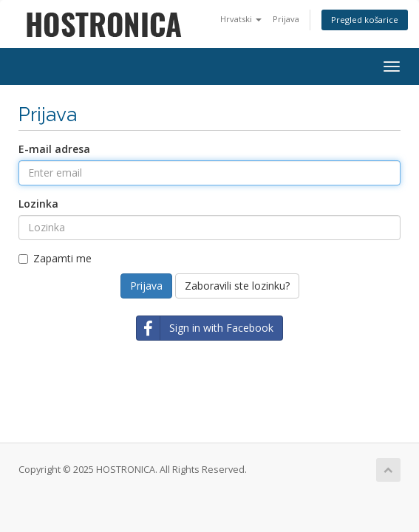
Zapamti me (55, 258)
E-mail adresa (54, 149)
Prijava (286, 19)
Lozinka (38, 204)
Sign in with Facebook (205, 328)
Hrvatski (241, 19)
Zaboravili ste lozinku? (237, 286)
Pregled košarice (365, 20)
